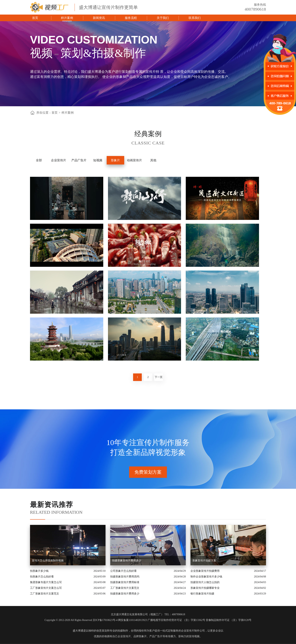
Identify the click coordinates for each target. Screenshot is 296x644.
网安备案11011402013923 (133, 620)
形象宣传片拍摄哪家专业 (205, 588)
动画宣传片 (134, 160)
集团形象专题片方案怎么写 (46, 582)
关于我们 (163, 18)
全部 (39, 160)
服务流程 (131, 18)
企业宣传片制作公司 (193, 631)
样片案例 (67, 18)
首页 (35, 18)
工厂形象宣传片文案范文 (45, 594)
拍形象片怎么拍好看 (42, 577)
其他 (153, 160)
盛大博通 (78, 631)
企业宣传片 (59, 160)
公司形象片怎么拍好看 (123, 571)
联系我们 (195, 18)
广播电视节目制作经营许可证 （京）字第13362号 (176, 620)
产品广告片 (79, 160)
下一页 (159, 377)
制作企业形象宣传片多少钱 (206, 577)
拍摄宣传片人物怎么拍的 (205, 582)
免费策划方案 (148, 472)
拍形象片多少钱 (39, 571)
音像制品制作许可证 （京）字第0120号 (229, 620)
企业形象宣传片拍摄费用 (205, 571)
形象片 (115, 160)
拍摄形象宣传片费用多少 (125, 594)
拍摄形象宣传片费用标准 (125, 582)
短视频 (98, 160)
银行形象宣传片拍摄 (202, 594)
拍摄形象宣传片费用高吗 (125, 577)
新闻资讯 (99, 18)
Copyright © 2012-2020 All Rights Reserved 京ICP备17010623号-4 (81, 620)
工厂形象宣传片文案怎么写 (46, 588)
